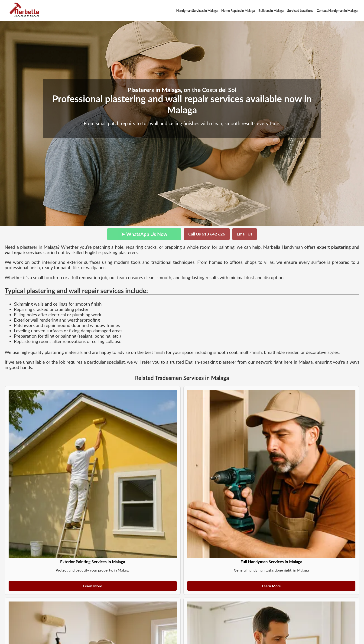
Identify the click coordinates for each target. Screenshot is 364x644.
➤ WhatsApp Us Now (144, 234)
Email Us (245, 234)
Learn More (93, 586)
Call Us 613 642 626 (207, 234)
